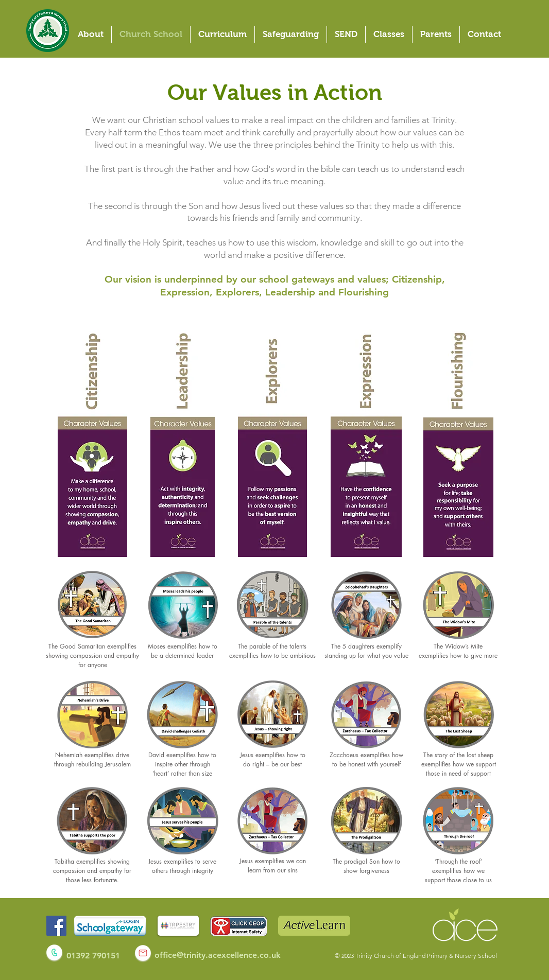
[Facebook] (56, 926)
